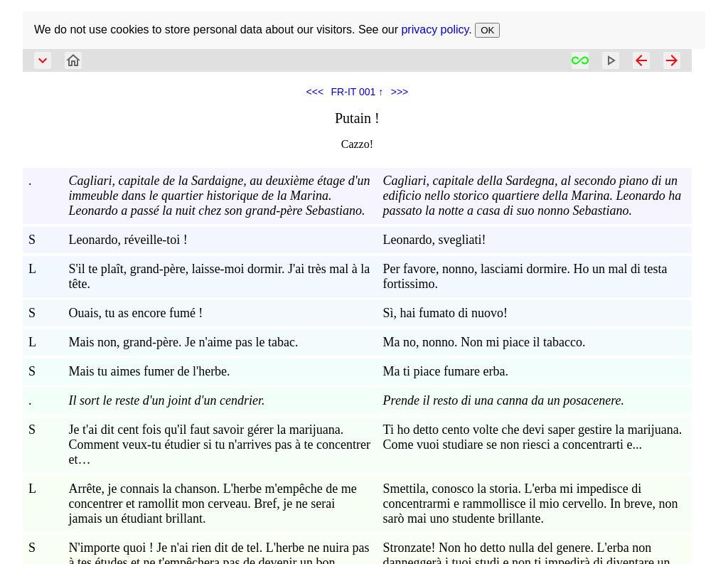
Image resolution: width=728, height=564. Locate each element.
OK (487, 30)
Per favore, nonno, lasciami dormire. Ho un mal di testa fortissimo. (525, 276)
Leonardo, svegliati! (435, 240)
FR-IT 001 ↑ (358, 92)
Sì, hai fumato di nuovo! (445, 313)
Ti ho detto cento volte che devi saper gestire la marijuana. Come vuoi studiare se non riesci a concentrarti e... (533, 437)
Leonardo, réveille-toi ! (128, 240)
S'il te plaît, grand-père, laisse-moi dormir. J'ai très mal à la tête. (219, 276)
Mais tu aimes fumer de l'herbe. (149, 371)
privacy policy (435, 30)
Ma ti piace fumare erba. (446, 371)
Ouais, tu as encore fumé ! (135, 313)
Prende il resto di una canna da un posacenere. (504, 400)
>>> (400, 92)
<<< (315, 92)
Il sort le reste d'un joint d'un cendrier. (166, 400)
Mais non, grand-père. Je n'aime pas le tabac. (183, 342)
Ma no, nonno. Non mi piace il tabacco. (485, 342)
